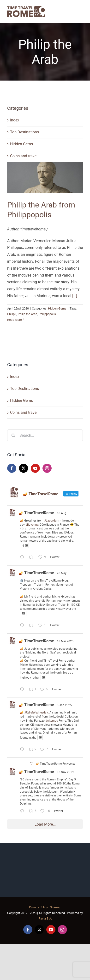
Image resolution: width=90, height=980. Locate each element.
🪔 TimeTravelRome (36, 513)
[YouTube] (35, 468)
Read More (15, 320)
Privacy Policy (38, 907)
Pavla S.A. (45, 918)
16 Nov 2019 (65, 772)
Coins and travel (24, 156)
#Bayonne (32, 525)
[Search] (13, 435)
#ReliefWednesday (36, 713)
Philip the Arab (27, 314)
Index (15, 120)
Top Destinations (24, 132)
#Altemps (52, 721)
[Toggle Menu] (79, 12)
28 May (62, 573)
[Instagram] (47, 468)
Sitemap (56, 907)
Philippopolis (47, 314)
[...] (75, 296)
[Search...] (45, 435)
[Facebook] (12, 468)
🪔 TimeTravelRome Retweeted (56, 764)
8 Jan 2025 (64, 705)
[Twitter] (24, 468)
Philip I (12, 314)
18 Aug (62, 513)
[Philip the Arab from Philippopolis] (45, 178)
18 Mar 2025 (65, 641)
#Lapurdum (52, 521)
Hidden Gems (21, 144)
